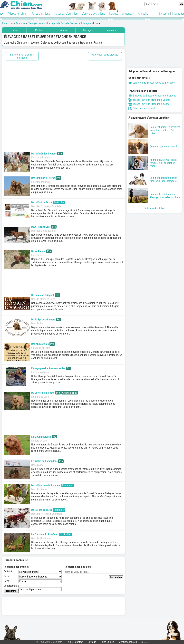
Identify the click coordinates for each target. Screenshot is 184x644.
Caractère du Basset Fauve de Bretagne (152, 83)
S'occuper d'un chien (66, 14)
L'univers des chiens (93, 14)
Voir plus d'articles (154, 208)
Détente (114, 14)
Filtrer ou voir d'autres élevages (22, 56)
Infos (14, 30)
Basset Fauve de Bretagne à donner (149, 104)
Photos (39, 30)
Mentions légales (128, 642)
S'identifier (178, 14)
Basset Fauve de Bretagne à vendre (149, 100)
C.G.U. (145, 642)
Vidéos (63, 30)
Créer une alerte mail (142, 108)
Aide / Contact (76, 642)
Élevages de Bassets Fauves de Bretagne (152, 96)
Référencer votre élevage (105, 55)
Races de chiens (41, 14)
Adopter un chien (17, 14)
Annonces (128, 14)
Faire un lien (107, 642)
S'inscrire (164, 14)
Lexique (92, 642)
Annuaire (143, 14)
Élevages (88, 30)
